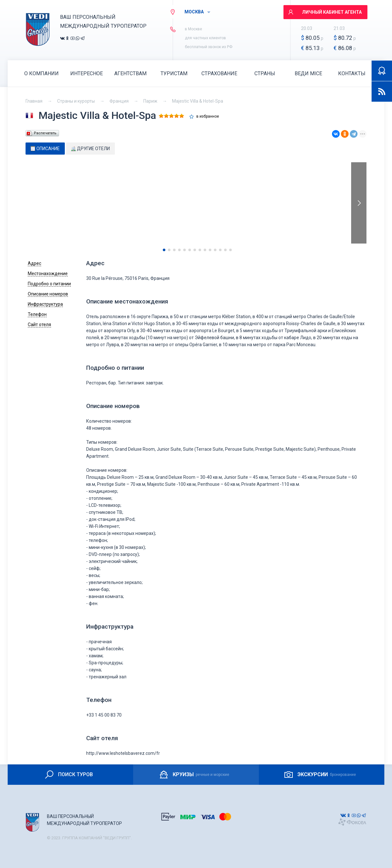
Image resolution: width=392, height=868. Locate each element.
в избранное (208, 117)
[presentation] (359, 203)
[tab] (45, 149)
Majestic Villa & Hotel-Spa (198, 101)
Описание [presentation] (45, 149)
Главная (34, 101)
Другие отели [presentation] (90, 149)
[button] (164, 250)
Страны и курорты (76, 101)
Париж (150, 101)
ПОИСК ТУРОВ (68, 775)
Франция (119, 101)
